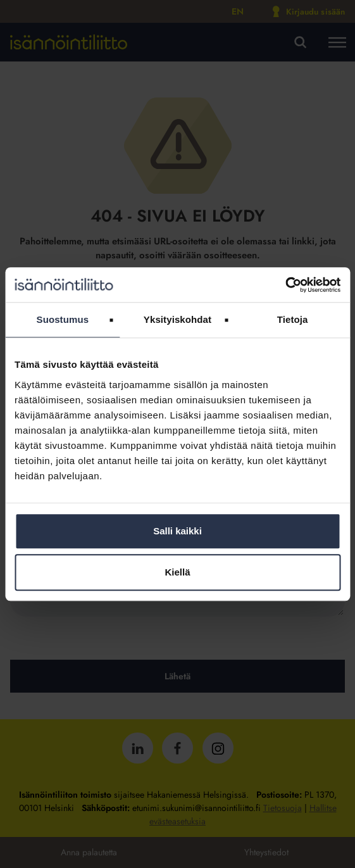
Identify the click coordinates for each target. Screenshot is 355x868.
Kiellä (177, 572)
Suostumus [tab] (63, 319)
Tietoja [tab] (293, 319)
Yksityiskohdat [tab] (177, 319)
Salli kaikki (177, 531)
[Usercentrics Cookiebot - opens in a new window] (285, 285)
